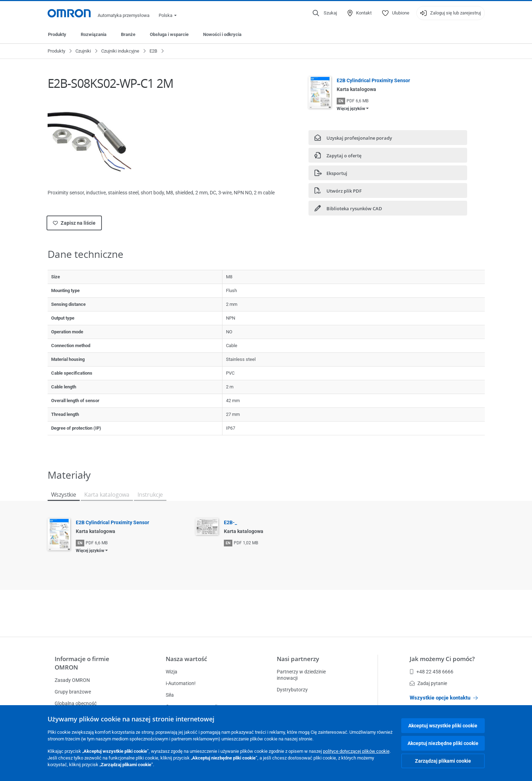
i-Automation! (181, 683)
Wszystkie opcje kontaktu (444, 698)
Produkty (57, 34)
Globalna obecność (76, 703)
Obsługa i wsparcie (169, 34)
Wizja (172, 672)
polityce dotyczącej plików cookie (356, 751)
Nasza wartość (186, 659)
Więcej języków (351, 109)
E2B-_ (230, 522)
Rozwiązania (94, 34)
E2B (153, 51)
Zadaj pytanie (428, 683)
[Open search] (325, 13)
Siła (170, 695)
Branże (128, 34)
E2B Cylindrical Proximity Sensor (373, 80)
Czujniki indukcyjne (120, 51)
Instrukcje (150, 495)
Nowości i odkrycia (222, 34)
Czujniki (83, 51)
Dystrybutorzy (292, 690)
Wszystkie (64, 495)
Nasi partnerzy (298, 659)
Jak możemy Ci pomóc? (442, 659)
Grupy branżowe (73, 692)
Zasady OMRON (72, 680)
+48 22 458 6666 (432, 672)
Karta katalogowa (107, 495)
